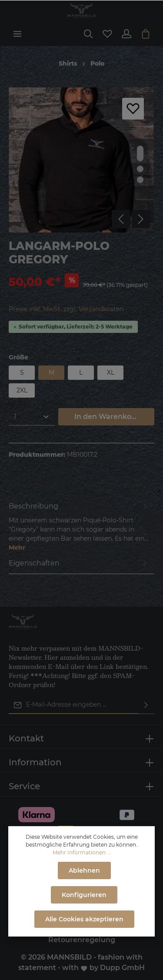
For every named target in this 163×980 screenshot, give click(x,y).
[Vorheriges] (121, 219)
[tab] (79, 526)
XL (111, 372)
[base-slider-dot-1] (140, 153)
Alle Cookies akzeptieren (84, 919)
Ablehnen (84, 870)
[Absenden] (146, 705)
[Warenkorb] (146, 34)
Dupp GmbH (122, 968)
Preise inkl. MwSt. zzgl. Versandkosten (66, 309)
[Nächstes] (141, 219)
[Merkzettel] (107, 34)
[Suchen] (88, 34)
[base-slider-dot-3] (140, 180)
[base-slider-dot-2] (140, 169)
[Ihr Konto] (126, 34)
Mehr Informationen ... (82, 852)
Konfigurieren (84, 895)
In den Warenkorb (107, 417)
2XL (22, 390)
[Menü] (17, 34)
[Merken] (133, 109)
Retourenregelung (82, 940)
